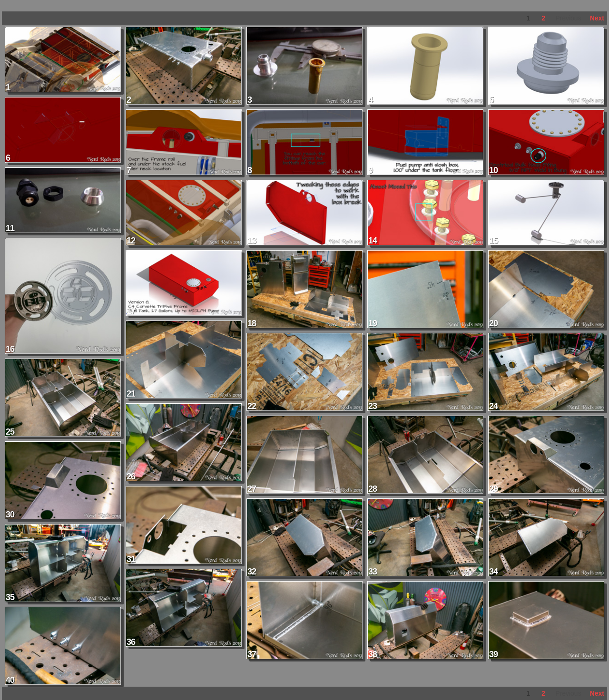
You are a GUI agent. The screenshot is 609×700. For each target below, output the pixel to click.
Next (597, 18)
